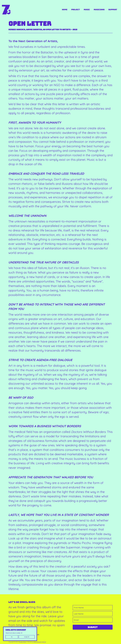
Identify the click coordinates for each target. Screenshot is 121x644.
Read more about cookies (13, 633)
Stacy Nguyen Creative (40, 642)
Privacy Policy (23, 642)
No (12, 637)
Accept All (27, 637)
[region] (20, 634)
